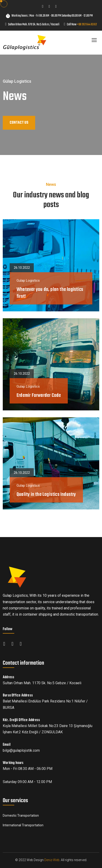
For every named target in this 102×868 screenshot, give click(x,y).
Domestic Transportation (21, 815)
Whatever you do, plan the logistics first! (50, 293)
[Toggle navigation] (95, 40)
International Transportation (23, 825)
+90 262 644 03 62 (87, 25)
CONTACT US (19, 123)
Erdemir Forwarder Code (39, 395)
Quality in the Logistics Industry (46, 494)
